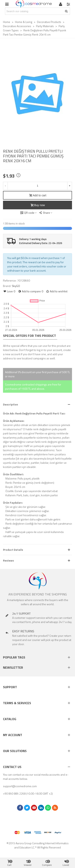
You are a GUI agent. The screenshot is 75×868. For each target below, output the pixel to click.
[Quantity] (37, 186)
